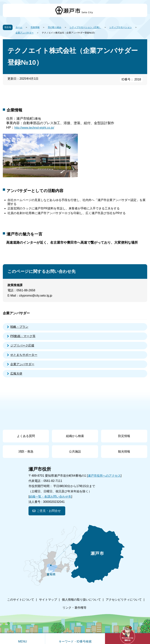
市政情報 (35, 27)
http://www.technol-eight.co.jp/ (34, 128)
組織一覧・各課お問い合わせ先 (50, 497)
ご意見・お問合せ (49, 511)
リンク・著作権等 (74, 608)
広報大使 (16, 374)
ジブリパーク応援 (22, 345)
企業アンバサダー (25, 33)
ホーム (19, 27)
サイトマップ (48, 600)
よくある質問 (26, 436)
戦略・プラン (19, 327)
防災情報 (124, 436)
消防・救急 (26, 451)
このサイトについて (21, 600)
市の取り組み (55, 27)
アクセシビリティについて (124, 600)
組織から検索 (75, 436)
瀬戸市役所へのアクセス (104, 476)
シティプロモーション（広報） (85, 27)
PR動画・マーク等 (23, 336)
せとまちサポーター (24, 355)
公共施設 (75, 451)
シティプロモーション (121, 27)
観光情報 (124, 451)
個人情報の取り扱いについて (81, 600)
